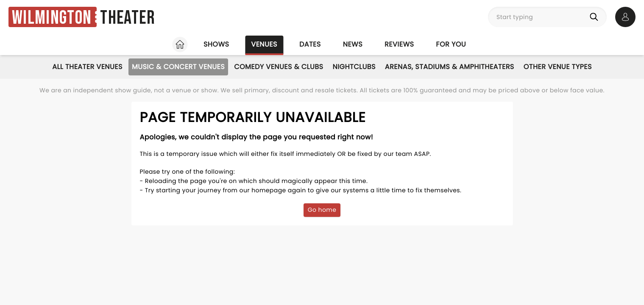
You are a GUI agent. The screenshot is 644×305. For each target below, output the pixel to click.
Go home (322, 210)
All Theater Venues (87, 67)
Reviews (399, 44)
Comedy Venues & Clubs (279, 67)
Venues (264, 44)
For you (451, 44)
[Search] (596, 17)
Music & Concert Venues (178, 67)
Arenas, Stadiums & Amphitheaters (450, 67)
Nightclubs (354, 67)
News (353, 44)
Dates (310, 44)
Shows (216, 44)
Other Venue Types (558, 67)
